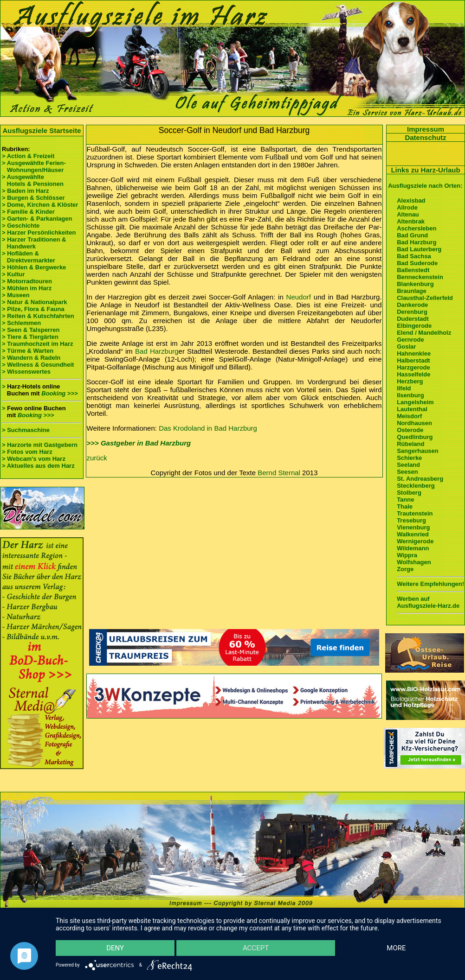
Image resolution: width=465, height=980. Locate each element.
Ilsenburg (410, 395)
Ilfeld (404, 388)
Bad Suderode (417, 263)
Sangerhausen (418, 451)
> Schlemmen (21, 323)
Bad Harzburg (157, 351)
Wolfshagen (414, 562)
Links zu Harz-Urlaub (425, 170)
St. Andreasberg (420, 479)
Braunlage (412, 291)
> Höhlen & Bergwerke (34, 267)
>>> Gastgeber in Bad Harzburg (139, 443)
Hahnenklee (414, 353)
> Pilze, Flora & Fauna (33, 309)
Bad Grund (412, 235)
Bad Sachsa (414, 256)
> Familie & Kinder (28, 212)
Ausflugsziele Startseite (42, 130)
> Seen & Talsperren (31, 330)
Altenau (408, 214)
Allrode (407, 207)
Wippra (407, 555)
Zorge (405, 569)
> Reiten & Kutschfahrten (38, 316)
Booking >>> (59, 393)
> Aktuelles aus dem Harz (38, 466)
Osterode (410, 430)
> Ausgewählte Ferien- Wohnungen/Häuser (35, 166)
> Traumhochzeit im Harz (38, 344)
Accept (256, 948)
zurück (97, 458)
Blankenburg (415, 284)
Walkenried (413, 534)
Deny (116, 948)
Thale (405, 506)
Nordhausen (414, 423)
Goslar (406, 347)
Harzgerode (413, 367)
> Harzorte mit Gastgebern (40, 445)
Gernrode (410, 340)
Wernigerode (415, 541)
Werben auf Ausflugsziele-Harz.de (428, 602)
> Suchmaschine (26, 430)
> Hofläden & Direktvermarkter (29, 257)
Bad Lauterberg (419, 249)
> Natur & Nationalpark (35, 302)
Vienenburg (413, 527)
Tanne (405, 500)
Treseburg (411, 520)
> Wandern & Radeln (31, 358)
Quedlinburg (415, 437)
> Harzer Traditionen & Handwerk (34, 243)
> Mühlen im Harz (27, 288)
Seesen (407, 472)
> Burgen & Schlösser (33, 198)
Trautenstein (415, 513)
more (396, 948)
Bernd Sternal (279, 473)
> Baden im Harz (26, 191)
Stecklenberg (416, 486)
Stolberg (409, 493)
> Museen (16, 295)
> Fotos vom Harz (27, 452)
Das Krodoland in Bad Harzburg (208, 428)
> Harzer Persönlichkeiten (39, 232)
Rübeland (410, 444)
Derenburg (412, 312)
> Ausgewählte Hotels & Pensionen (33, 180)
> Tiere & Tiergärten (30, 337)
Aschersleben (417, 228)
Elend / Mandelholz (424, 333)
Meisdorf (409, 416)
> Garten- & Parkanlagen (37, 219)
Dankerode (412, 305)
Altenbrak (411, 221)
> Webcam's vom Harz (34, 459)
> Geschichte (21, 226)
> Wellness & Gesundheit (38, 365)
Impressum (426, 129)
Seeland (408, 465)
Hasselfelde (413, 374)
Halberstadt (413, 360)
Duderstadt (413, 319)
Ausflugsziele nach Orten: (425, 186)
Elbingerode (414, 326)
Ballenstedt (413, 270)
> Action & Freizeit (28, 156)
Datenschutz (425, 137)
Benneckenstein (420, 277)
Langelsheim (415, 402)
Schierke (409, 458)
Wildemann (413, 548)
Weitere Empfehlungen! (430, 584)
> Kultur (13, 274)
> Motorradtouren (27, 281)
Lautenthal (412, 409)
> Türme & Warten (28, 351)
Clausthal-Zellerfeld (425, 298)
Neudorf (299, 297)
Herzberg (410, 381)
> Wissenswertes (26, 372)
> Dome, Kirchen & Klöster (40, 205)
